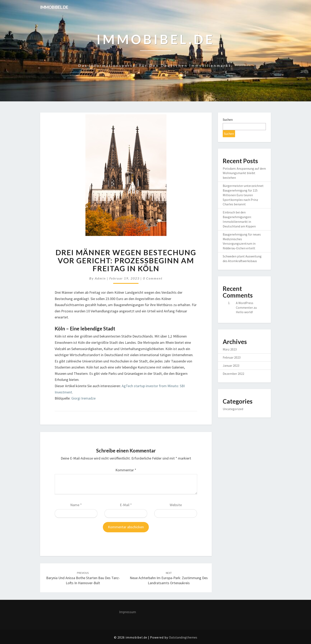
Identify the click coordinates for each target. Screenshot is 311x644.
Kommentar (126, 470)
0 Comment (153, 278)
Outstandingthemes (183, 637)
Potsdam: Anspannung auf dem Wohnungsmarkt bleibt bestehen (244, 173)
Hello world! (244, 312)
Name (76, 505)
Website (176, 505)
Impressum (128, 612)
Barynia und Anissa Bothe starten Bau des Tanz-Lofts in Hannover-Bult (83, 578)
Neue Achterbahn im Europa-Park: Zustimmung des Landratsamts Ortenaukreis (169, 578)
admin (100, 278)
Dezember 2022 (233, 374)
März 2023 (230, 349)
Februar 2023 (232, 357)
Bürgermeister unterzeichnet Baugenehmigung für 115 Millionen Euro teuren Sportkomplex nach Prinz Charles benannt (243, 195)
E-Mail (126, 505)
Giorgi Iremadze (83, 398)
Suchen (228, 120)
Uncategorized (233, 409)
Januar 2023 (231, 365)
